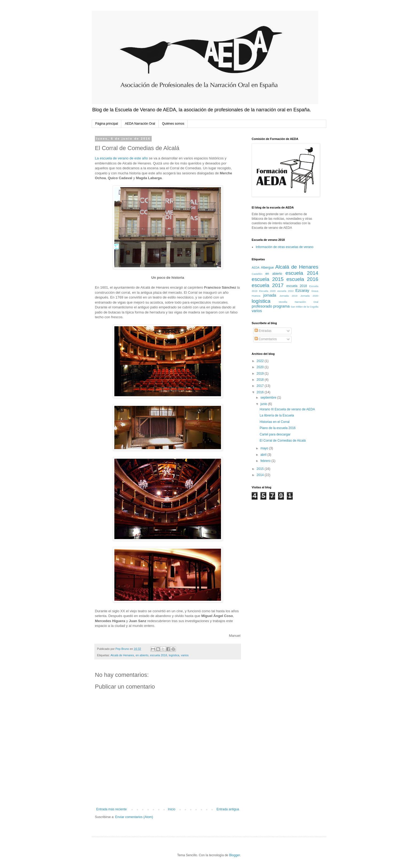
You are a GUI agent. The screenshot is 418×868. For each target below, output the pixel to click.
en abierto (142, 655)
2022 (261, 361)
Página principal (106, 124)
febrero (266, 461)
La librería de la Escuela (277, 415)
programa (282, 306)
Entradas (263, 331)
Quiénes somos (173, 124)
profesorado (262, 306)
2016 (261, 392)
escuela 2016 (159, 655)
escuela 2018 (297, 286)
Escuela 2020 (267, 291)
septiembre (269, 398)
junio (264, 404)
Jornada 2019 (288, 296)
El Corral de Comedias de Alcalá (283, 441)
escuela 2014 (302, 273)
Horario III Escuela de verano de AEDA (287, 409)
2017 (261, 386)
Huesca (256, 296)
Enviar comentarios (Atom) (134, 817)
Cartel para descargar (275, 434)
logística (174, 655)
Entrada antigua (228, 809)
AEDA (256, 268)
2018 (261, 380)
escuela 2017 (268, 285)
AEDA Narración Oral (140, 124)
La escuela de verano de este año (121, 158)
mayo (265, 448)
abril (264, 455)
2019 (261, 374)
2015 (261, 469)
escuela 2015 (268, 279)
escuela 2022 (286, 291)
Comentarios (266, 339)
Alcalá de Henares (122, 655)
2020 (261, 367)
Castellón (257, 274)
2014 (261, 475)
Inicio (172, 809)
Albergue (267, 268)
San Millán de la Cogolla (304, 307)
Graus (315, 291)
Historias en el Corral (275, 422)
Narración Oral (307, 302)
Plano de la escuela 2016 (278, 428)
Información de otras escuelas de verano (285, 247)
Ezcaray (302, 290)
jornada (270, 295)
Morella (283, 302)
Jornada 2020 (309, 296)
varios (185, 655)
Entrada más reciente (111, 809)
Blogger (234, 855)
